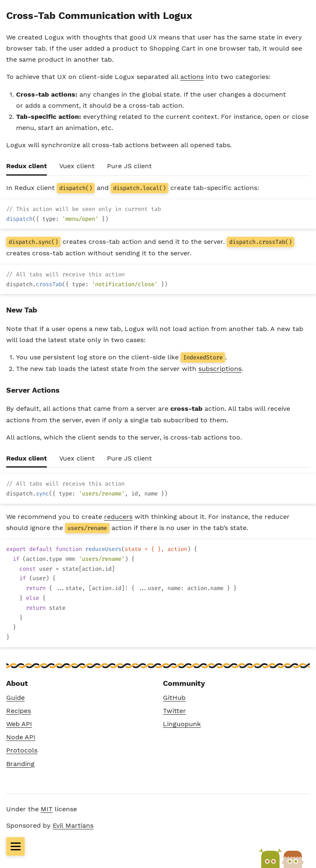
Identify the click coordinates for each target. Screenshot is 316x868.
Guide (15, 698)
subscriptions (220, 369)
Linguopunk (182, 724)
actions (192, 77)
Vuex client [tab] (77, 166)
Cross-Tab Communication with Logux (99, 16)
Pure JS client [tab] (129, 166)
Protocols (22, 750)
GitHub (174, 698)
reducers (118, 517)
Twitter (174, 711)
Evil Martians (73, 825)
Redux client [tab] (27, 166)
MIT (47, 809)
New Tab (22, 310)
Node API (21, 737)
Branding (20, 764)
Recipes (19, 711)
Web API (19, 724)
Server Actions (33, 390)
